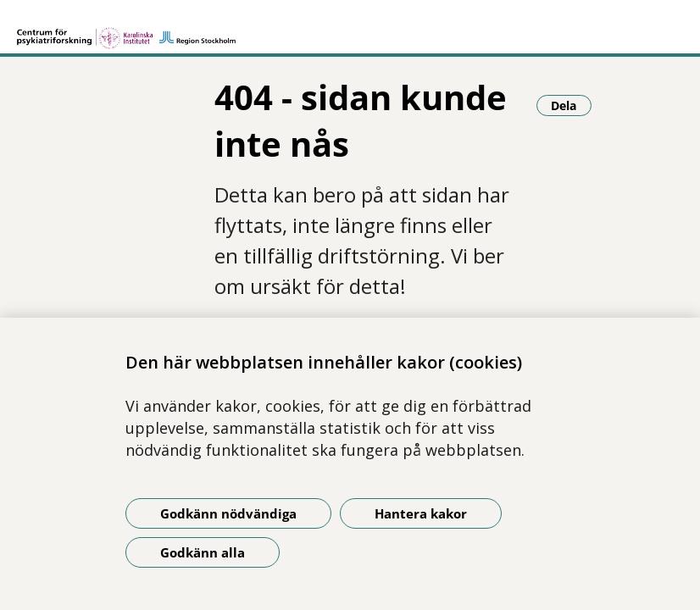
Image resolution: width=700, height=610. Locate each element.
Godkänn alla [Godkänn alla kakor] (203, 552)
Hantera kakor (421, 513)
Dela (571, 105)
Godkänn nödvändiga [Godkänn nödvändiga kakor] (228, 513)
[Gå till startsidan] (126, 30)
